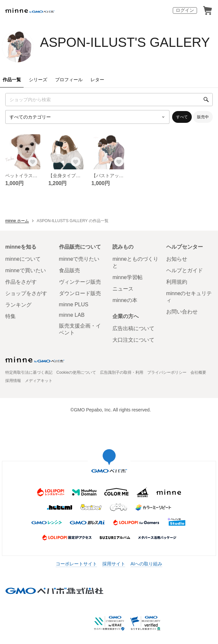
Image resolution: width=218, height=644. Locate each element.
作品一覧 (12, 80)
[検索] (206, 100)
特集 (10, 316)
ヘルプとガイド (185, 270)
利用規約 (177, 282)
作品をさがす (21, 282)
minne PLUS (74, 304)
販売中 (203, 117)
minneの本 (125, 300)
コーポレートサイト (76, 564)
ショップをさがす (26, 293)
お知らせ (177, 259)
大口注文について (133, 340)
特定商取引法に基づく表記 (29, 372)
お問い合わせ (182, 312)
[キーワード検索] (109, 100)
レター (97, 80)
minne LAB (72, 315)
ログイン (185, 10)
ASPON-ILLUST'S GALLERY (125, 42)
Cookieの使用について (76, 372)
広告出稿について (133, 328)
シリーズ (38, 80)
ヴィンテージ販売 (80, 282)
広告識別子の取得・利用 (122, 372)
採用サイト (114, 564)
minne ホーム (17, 221)
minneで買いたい (26, 270)
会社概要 (198, 372)
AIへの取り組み (146, 564)
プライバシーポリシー (167, 372)
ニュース (123, 289)
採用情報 (13, 381)
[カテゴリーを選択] (87, 117)
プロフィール (69, 80)
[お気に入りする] (32, 161)
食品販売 (69, 270)
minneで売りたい (79, 259)
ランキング (18, 305)
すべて (182, 117)
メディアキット (39, 381)
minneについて (23, 259)
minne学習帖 (128, 277)
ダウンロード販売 (80, 293)
